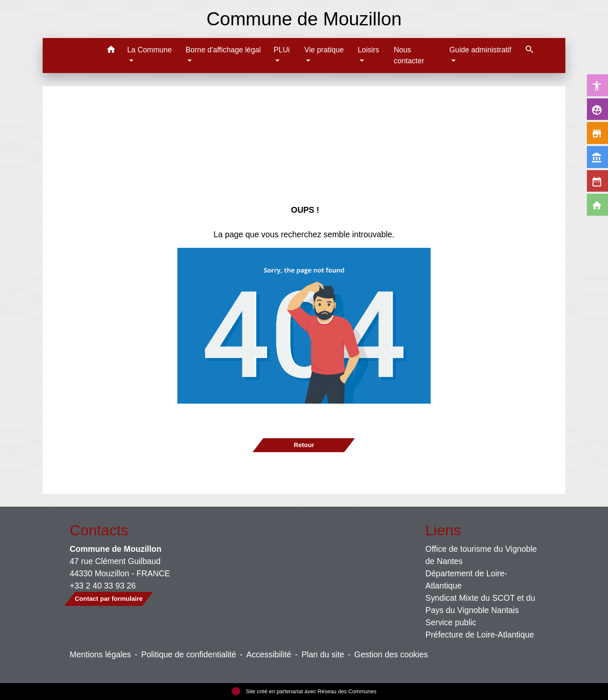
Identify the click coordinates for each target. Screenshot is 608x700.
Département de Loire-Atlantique (467, 579)
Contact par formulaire (109, 598)
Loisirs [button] (368, 50)
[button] (111, 51)
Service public (451, 622)
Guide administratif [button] (480, 50)
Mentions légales (100, 654)
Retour (304, 445)
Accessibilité (269, 654)
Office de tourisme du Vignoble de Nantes (481, 555)
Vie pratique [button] (324, 50)
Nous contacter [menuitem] (409, 55)
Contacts (99, 530)
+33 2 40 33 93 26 (103, 586)
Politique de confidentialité (189, 654)
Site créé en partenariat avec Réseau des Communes (304, 691)
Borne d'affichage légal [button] (223, 50)
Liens (443, 530)
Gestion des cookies (391, 654)
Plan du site (323, 654)
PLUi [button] (282, 50)
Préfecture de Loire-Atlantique (480, 635)
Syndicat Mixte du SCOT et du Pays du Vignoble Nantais (480, 604)
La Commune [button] (149, 50)
